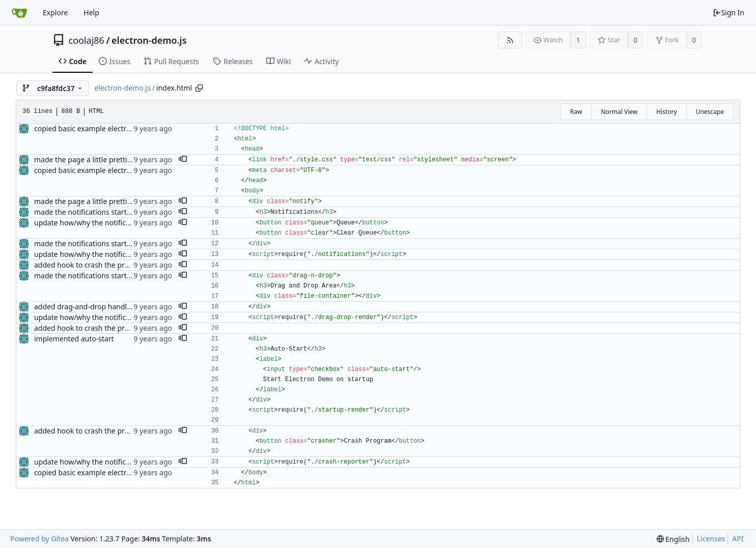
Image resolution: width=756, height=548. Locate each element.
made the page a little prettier (84, 160)
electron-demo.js (149, 40)
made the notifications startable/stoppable (105, 212)
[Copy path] (199, 88)
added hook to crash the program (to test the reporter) (125, 265)
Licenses (711, 539)
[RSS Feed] (510, 40)
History (666, 112)
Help (91, 12)
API (738, 539)
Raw (576, 112)
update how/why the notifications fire (97, 223)
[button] (183, 160)
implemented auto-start (74, 339)
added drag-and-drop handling (86, 307)
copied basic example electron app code (101, 128)
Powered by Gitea (39, 539)
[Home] (19, 13)
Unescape (710, 112)
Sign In (729, 12)
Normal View (619, 112)
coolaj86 (87, 40)
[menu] (673, 539)
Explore (55, 12)
